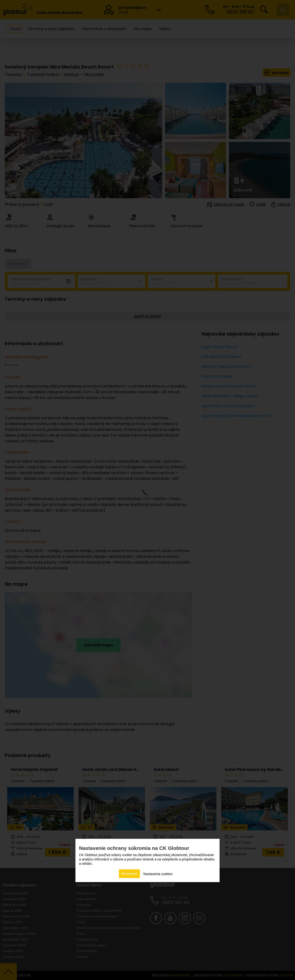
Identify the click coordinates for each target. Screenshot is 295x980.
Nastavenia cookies (158, 874)
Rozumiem (129, 874)
